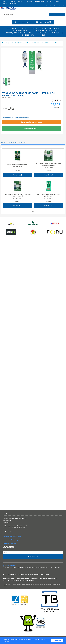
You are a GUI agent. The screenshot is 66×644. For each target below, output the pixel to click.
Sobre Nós (4, 1)
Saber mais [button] (6, 641)
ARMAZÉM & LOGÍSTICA (21, 30)
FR (59, 5)
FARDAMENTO (12, 28)
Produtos (21, 1)
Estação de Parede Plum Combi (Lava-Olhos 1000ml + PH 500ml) (20, 44)
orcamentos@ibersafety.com (12, 536)
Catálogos (29, 1)
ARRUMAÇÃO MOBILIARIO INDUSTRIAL (19, 33)
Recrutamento (39, 1)
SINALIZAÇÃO (56, 33)
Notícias (5, 3)
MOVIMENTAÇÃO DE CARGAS (44, 30)
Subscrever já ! (33, 557)
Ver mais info (17, 175)
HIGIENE (42, 35)
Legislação (57, 1)
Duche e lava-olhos (38, 42)
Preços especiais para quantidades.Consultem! (15, 117)
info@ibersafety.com (9, 543)
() (44, 22)
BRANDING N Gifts (27, 35)
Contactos (13, 3)
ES (55, 5)
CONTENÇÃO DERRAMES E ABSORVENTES (45, 28)
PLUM (46, 42)
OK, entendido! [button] (57, 640)
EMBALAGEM (41, 33)
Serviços (13, 1)
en (51, 5)
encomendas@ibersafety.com (12, 540)
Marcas (49, 1)
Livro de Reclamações (9, 565)
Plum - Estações (53, 42)
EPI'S (24, 28)
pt (64, 5)
